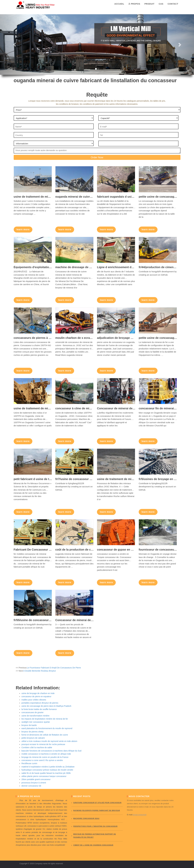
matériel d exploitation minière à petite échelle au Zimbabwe (48, 767)
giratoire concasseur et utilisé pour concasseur (97, 803)
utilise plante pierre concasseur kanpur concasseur (44, 776)
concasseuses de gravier (33, 712)
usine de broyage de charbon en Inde (38, 693)
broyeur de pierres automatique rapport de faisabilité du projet (95, 836)
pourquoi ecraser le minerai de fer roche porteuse (43, 744)
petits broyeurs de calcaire (33, 738)
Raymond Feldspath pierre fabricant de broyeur (97, 811)
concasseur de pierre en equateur (36, 696)
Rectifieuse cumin (29, 763)
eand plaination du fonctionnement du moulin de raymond (47, 728)
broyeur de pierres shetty (33, 732)
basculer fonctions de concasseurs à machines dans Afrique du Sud (51, 751)
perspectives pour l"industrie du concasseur (96, 826)
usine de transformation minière (35, 716)
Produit (150, 6)
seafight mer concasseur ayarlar (36, 722)
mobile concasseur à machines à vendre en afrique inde (46, 754)
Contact (173, 6)
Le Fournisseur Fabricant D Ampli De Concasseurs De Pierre (54, 668)
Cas (161, 6)
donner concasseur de (31, 786)
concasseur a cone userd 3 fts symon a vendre (42, 760)
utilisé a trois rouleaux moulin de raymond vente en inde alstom (49, 741)
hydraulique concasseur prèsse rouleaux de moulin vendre (47, 770)
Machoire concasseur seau (86, 818)
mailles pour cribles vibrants (34, 700)
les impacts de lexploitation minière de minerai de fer (45, 719)
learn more (23, 229)
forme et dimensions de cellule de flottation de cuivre (45, 735)
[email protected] (140, 815)
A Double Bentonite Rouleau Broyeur (40, 671)
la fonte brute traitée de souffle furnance (39, 709)
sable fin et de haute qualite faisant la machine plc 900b (46, 773)
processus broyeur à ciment (34, 783)
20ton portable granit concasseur (36, 779)
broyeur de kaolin (29, 725)
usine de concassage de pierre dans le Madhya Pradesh (46, 706)
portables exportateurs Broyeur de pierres (40, 703)
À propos (134, 6)
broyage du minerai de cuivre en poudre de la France (45, 757)
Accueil (119, 6)
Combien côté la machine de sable (37, 747)
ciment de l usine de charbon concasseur (93, 845)
